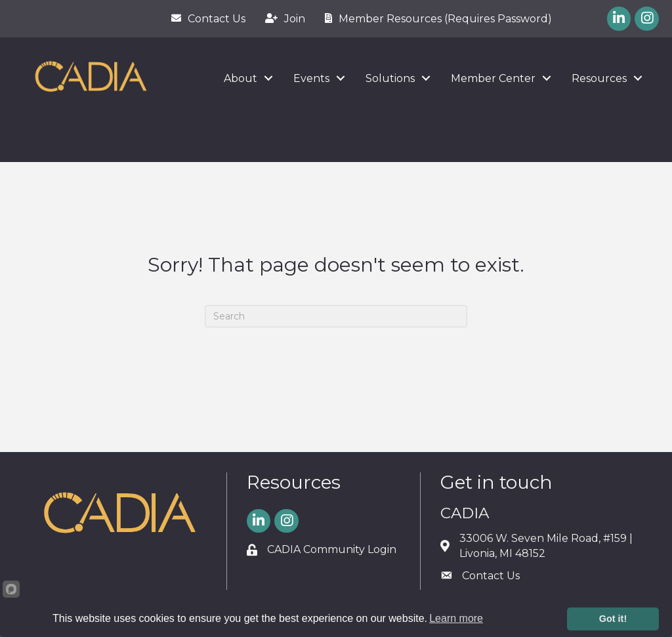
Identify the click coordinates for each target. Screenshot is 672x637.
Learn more (456, 618)
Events (311, 78)
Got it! (613, 619)
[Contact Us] (205, 18)
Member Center (493, 78)
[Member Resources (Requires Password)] (435, 18)
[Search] (336, 316)
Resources (599, 78)
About (241, 78)
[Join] (282, 18)
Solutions (390, 78)
